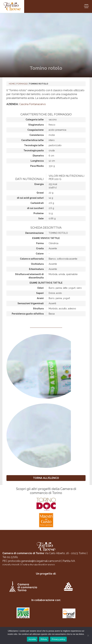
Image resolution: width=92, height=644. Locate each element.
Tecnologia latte (34, 145)
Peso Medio (37, 166)
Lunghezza (37, 161)
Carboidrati (37, 203)
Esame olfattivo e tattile (46, 283)
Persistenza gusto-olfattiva (28, 314)
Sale (41, 218)
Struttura (38, 309)
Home (12, 84)
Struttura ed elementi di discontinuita (29, 276)
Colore (40, 254)
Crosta (40, 248)
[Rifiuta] (88, 635)
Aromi (40, 298)
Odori (40, 288)
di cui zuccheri (35, 208)
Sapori (40, 293)
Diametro (38, 156)
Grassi (40, 193)
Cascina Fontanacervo (32, 104)
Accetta (32, 639)
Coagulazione (36, 130)
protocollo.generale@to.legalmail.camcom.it (34, 562)
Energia (39, 184)
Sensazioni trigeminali (31, 303)
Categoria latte (35, 120)
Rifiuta (44, 639)
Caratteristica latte (32, 140)
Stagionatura (36, 125)
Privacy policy (58, 639)
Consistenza (37, 135)
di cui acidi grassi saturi (30, 198)
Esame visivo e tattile (46, 238)
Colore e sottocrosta (32, 259)
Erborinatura (36, 269)
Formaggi (22, 84)
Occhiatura (37, 264)
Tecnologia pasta (34, 150)
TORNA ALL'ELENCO (46, 478)
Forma (40, 243)
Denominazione (34, 233)
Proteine (39, 213)
